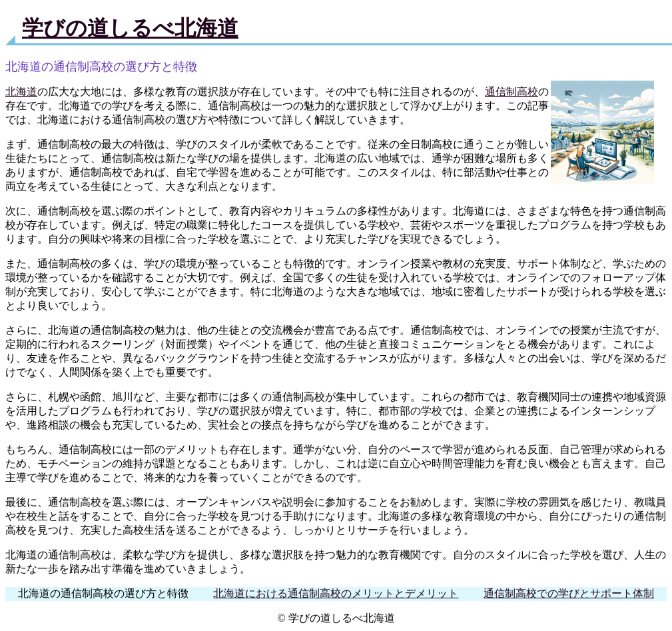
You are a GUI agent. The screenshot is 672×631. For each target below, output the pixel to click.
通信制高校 (511, 92)
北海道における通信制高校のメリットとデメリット (336, 593)
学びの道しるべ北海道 (130, 28)
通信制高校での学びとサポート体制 (569, 593)
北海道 (21, 92)
